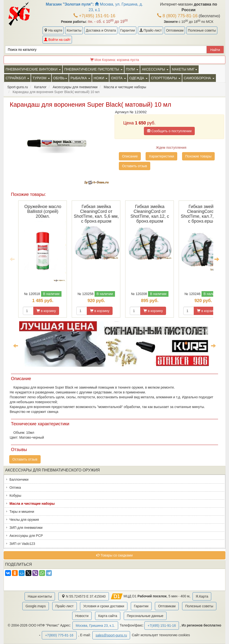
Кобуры (15, 496)
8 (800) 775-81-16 (177, 16)
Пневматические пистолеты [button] (93, 69)
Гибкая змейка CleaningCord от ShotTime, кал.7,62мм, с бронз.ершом (203, 214)
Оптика (15, 487)
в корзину (46, 311)
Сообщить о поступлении (169, 131)
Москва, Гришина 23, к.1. (95, 626)
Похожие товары (198, 156)
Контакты (74, 30)
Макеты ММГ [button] (185, 69)
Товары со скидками (114, 555)
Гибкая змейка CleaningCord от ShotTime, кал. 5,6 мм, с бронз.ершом (96, 214)
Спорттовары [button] (166, 78)
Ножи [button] (101, 78)
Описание (130, 156)
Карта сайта (108, 616)
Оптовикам (175, 30)
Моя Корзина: (115, 60)
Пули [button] (132, 69)
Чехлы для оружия (24, 520)
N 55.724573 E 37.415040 (84, 596)
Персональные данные (145, 616)
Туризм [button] (41, 78)
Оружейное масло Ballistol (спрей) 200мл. (43, 211)
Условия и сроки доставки (104, 606)
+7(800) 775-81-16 (59, 635)
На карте (53, 30)
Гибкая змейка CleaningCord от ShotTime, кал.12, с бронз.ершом (150, 214)
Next (217, 259)
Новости (82, 616)
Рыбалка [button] (80, 78)
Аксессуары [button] (155, 69)
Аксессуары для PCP (26, 536)
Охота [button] (118, 78)
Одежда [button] (138, 78)
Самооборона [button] (199, 78)
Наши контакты (40, 596)
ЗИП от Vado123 (22, 544)
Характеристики (161, 156)
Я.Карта (202, 596)
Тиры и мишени (22, 512)
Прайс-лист (150, 30)
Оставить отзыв (135, 166)
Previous (12, 259)
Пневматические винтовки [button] (33, 69)
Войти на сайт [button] (57, 40)
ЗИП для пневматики (26, 528)
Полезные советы (202, 30)
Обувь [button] (60, 78)
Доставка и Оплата (101, 30)
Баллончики (19, 479)
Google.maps (36, 606)
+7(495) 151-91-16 (94, 16)
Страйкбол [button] (17, 78)
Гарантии (128, 30)
